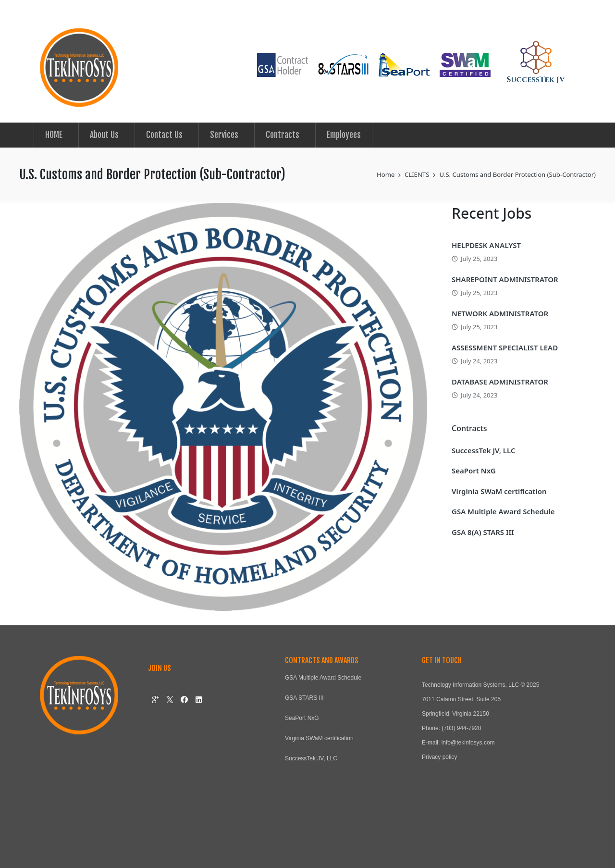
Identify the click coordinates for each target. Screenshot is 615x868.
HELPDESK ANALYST (486, 245)
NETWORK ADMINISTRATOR (500, 313)
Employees (344, 135)
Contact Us (164, 135)
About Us (104, 135)
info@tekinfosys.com (468, 743)
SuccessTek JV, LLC (484, 450)
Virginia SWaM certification (499, 491)
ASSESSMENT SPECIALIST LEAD (505, 347)
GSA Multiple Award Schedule (503, 511)
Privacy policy (439, 757)
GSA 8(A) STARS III (483, 532)
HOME (54, 135)
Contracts (283, 135)
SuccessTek (300, 758)
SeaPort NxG (474, 471)
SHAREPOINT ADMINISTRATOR (505, 279)
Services (224, 135)
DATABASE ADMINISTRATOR (500, 382)
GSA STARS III (304, 698)
